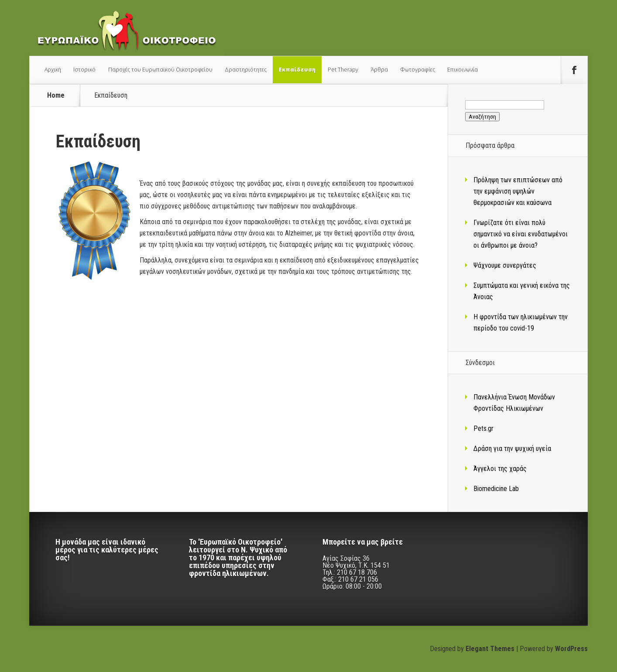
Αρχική (53, 70)
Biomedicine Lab (496, 489)
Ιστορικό (84, 70)
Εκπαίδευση (297, 70)
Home (56, 96)
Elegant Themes (490, 649)
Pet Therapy (343, 70)
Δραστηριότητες (246, 70)
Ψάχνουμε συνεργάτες (505, 265)
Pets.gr (483, 428)
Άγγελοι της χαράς (500, 469)
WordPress (571, 649)
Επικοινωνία (463, 70)
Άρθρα (379, 70)
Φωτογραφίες (418, 70)
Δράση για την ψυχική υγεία (512, 449)
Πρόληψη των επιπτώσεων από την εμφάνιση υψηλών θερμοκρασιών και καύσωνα (518, 191)
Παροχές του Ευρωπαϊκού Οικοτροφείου (160, 70)
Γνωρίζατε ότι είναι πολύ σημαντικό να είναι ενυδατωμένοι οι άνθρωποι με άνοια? (521, 234)
